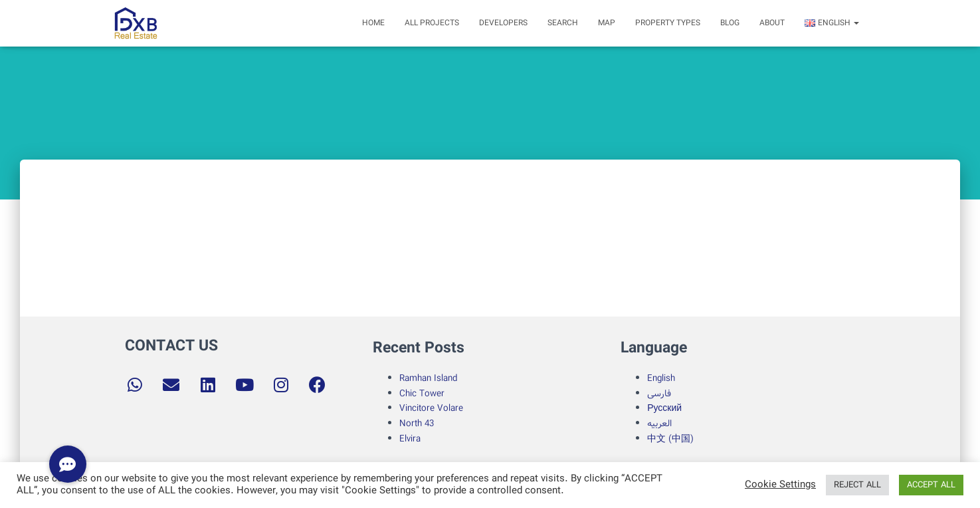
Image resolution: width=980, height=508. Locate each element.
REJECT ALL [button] (857, 485)
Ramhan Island (428, 378)
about (772, 23)
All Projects (432, 23)
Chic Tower (422, 394)
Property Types (668, 23)
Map (607, 23)
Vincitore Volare (431, 408)
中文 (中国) (670, 439)
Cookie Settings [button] (780, 485)
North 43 (417, 424)
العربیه (659, 424)
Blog (730, 23)
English (661, 378)
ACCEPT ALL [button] (931, 485)
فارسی (659, 394)
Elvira (410, 439)
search (563, 23)
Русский (664, 408)
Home (373, 23)
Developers (503, 23)
